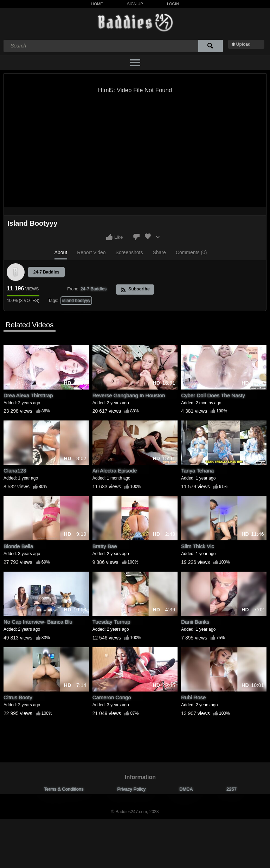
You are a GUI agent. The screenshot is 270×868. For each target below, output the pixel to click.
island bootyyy (76, 301)
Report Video (91, 252)
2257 (232, 789)
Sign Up (135, 4)
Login (173, 4)
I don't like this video (136, 237)
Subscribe (135, 290)
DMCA (186, 789)
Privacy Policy (131, 789)
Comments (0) (191, 252)
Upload (243, 44)
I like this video (109, 237)
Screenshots (129, 252)
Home (97, 4)
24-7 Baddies (46, 272)
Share (159, 252)
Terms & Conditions (64, 789)
